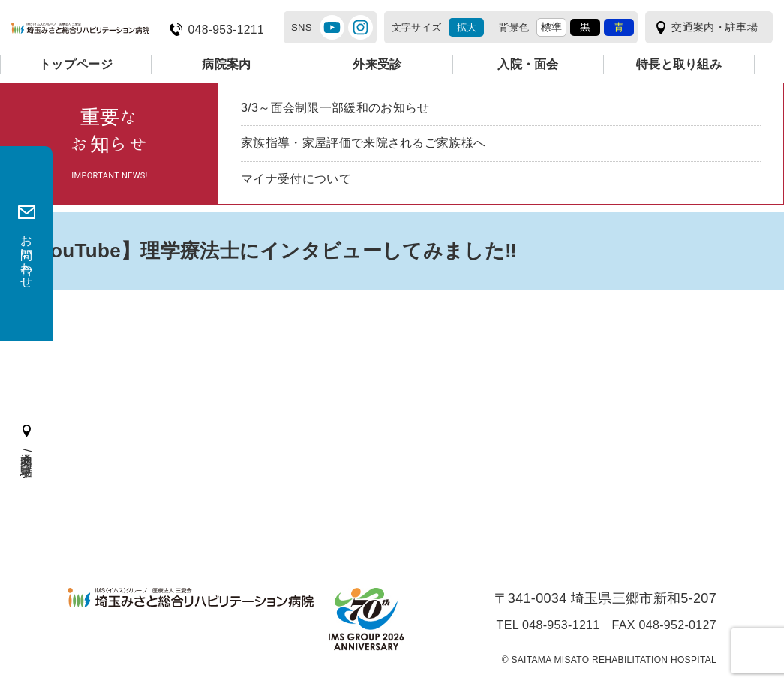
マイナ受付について (296, 179)
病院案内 (226, 64)
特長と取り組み (679, 64)
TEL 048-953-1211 (548, 625)
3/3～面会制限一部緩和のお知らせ (335, 108)
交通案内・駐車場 (715, 27)
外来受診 (377, 64)
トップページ (76, 64)
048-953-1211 (226, 30)
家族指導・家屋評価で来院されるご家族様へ (363, 143)
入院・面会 (528, 64)
